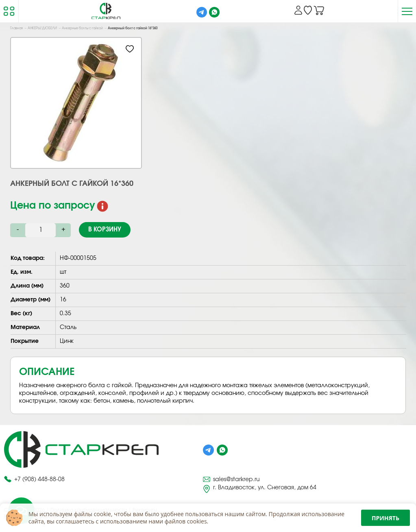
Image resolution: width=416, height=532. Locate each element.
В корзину (105, 230)
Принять (386, 518)
